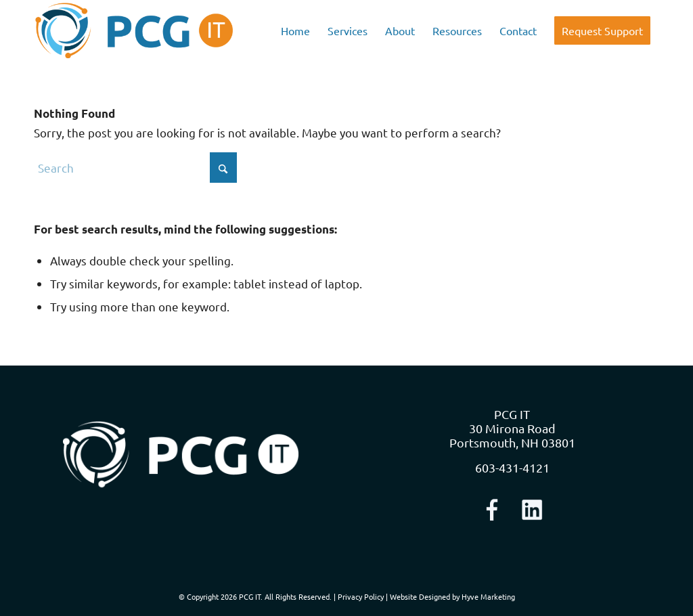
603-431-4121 (512, 467)
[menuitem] (295, 30)
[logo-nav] (134, 30)
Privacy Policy (361, 596)
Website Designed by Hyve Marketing (452, 596)
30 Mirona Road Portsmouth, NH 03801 (512, 435)
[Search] (135, 168)
